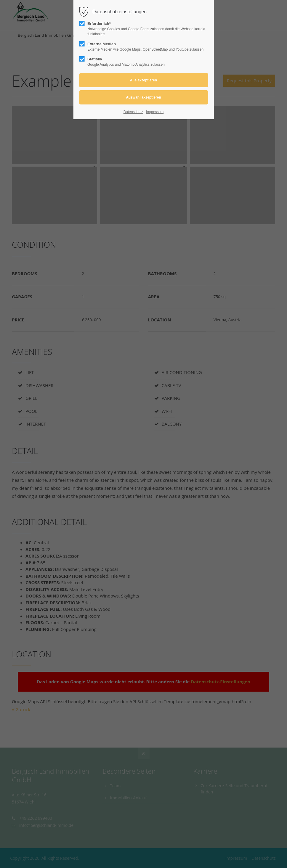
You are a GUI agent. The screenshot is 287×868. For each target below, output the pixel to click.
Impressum (155, 112)
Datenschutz (133, 112)
